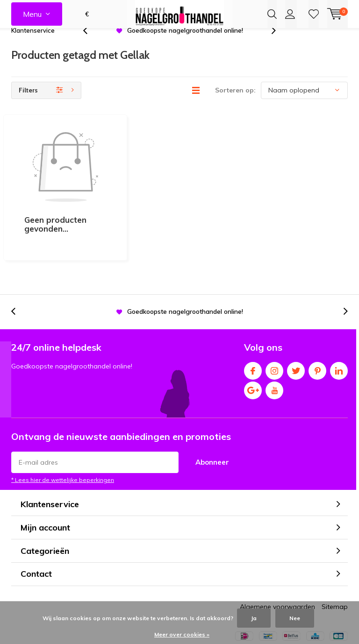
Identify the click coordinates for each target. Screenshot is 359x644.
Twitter (296, 327)
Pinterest (317, 327)
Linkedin (339, 327)
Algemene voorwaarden (277, 565)
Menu (32, 14)
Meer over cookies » (182, 634)
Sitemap (335, 565)
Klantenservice (33, 44)
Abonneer (212, 420)
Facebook (253, 327)
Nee (295, 618)
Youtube (274, 346)
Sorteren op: (235, 104)
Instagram (274, 327)
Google (253, 346)
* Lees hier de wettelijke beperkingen (63, 438)
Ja (254, 618)
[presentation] (90, 44)
